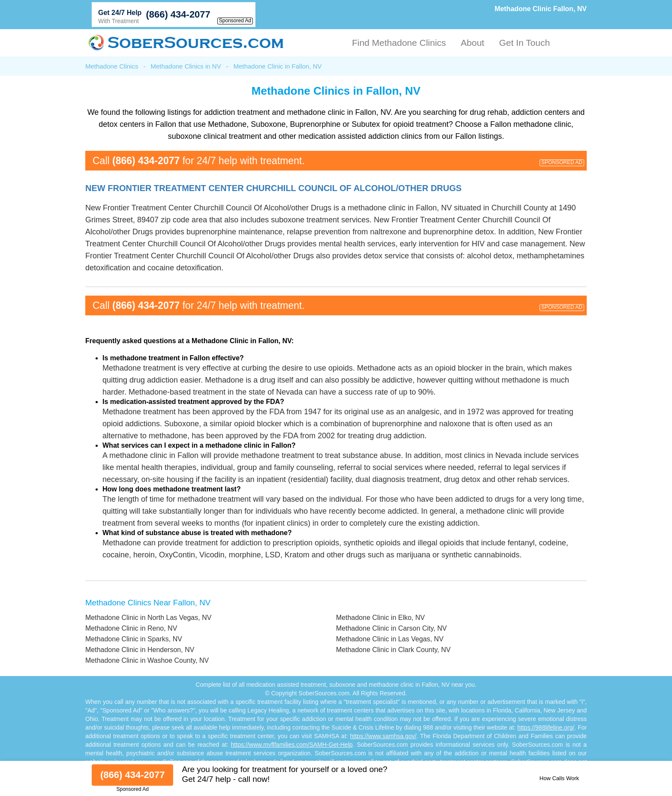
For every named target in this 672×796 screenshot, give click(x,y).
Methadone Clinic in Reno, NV (131, 628)
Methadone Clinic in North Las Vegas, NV (148, 618)
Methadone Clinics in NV (186, 66)
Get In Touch (524, 43)
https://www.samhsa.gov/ (383, 736)
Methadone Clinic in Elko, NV (380, 618)
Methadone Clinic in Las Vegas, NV (390, 639)
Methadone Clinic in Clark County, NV (393, 650)
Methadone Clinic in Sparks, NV (134, 639)
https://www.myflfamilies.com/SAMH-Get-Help (292, 745)
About (472, 43)
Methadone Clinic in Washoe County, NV (147, 660)
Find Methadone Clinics (399, 43)
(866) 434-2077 (178, 14)
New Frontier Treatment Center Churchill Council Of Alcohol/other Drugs (273, 188)
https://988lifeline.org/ (546, 727)
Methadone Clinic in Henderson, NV (140, 650)
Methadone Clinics (112, 66)
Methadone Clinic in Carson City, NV (391, 628)
